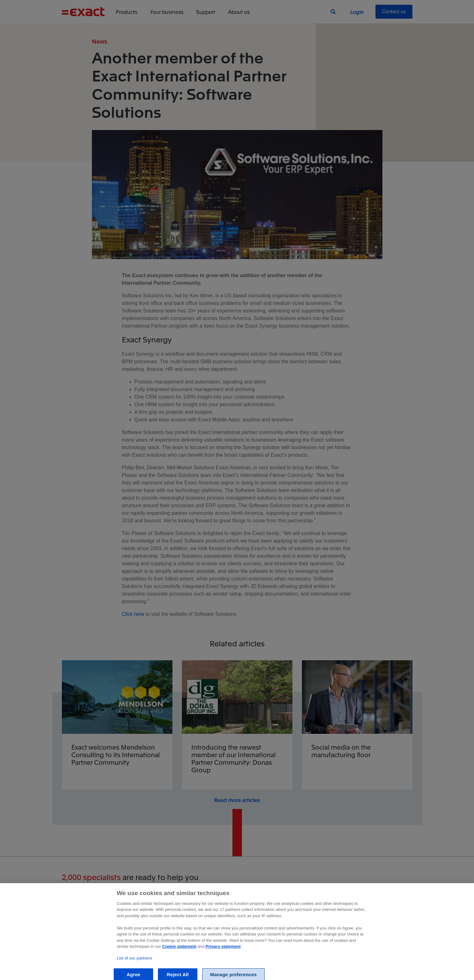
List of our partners (135, 964)
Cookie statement (179, 952)
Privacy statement (223, 952)
